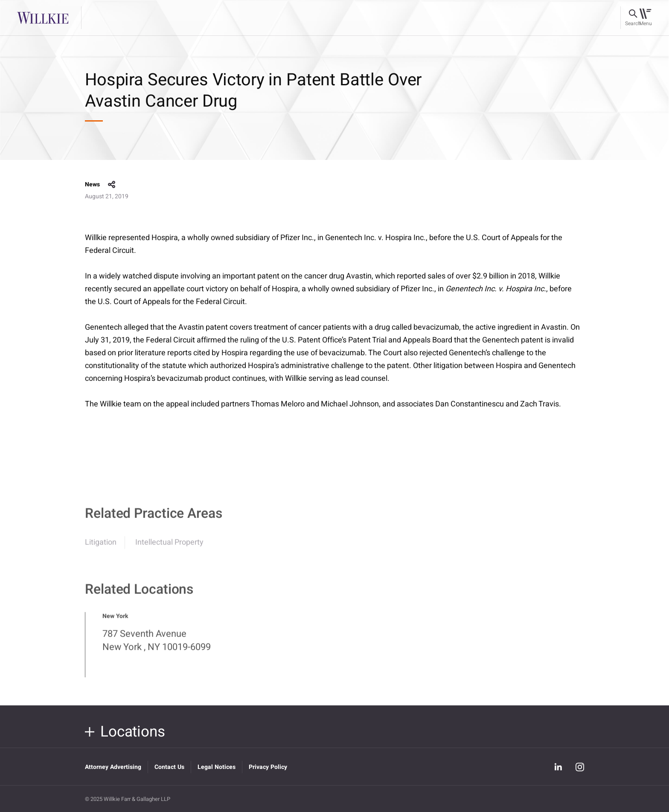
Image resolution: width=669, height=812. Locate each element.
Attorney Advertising (113, 767)
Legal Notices (217, 767)
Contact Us (169, 767)
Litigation (101, 546)
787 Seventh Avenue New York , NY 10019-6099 (157, 644)
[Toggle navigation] (645, 18)
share (112, 185)
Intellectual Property (169, 546)
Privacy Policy (268, 767)
